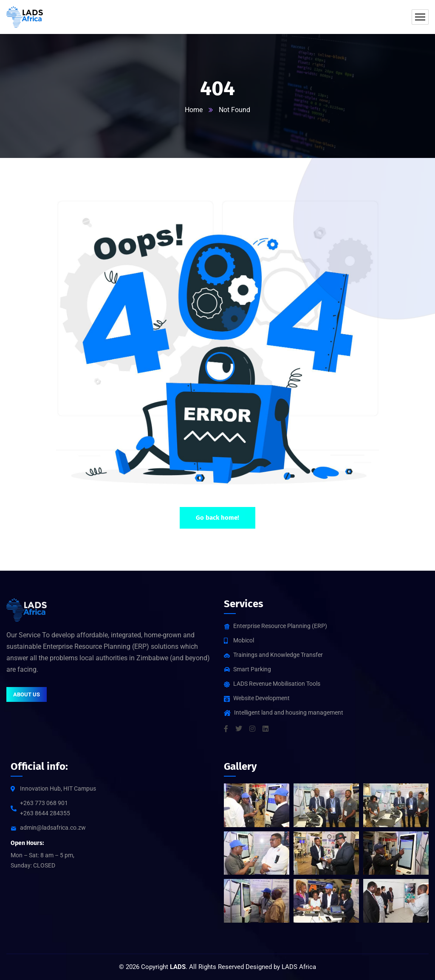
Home (194, 110)
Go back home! (217, 518)
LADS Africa (299, 967)
